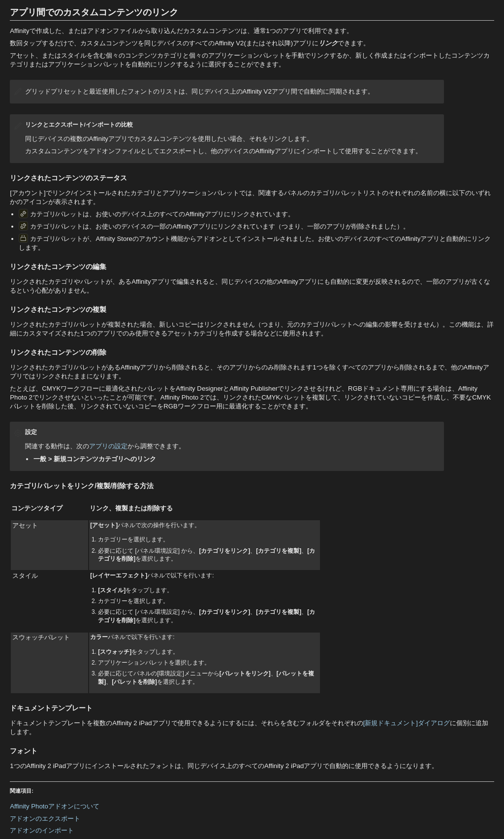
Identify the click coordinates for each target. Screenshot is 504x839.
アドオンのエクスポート (45, 819)
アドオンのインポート (42, 830)
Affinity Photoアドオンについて (54, 806)
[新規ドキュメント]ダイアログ (407, 723)
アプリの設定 (108, 446)
